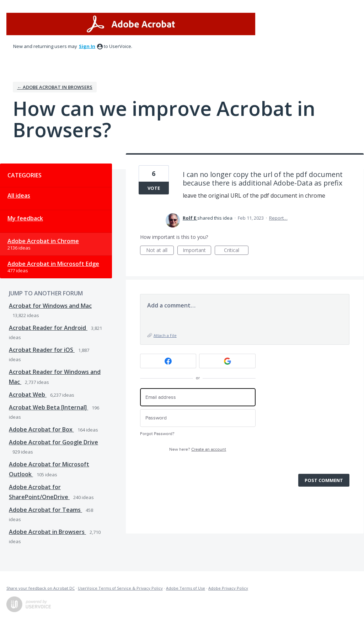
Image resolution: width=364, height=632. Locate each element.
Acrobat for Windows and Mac (50, 306)
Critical (236, 251)
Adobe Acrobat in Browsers (47, 532)
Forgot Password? (157, 434)
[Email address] (198, 397)
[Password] (198, 418)
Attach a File (165, 335)
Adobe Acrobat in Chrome (43, 241)
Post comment (324, 480)
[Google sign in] (227, 361)
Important (197, 251)
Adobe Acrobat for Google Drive (53, 442)
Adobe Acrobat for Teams (45, 510)
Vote (154, 188)
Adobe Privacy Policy (228, 588)
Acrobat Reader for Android (48, 328)
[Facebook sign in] (168, 361)
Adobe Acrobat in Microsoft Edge (53, 264)
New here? (198, 449)
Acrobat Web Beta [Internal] (49, 407)
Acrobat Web (28, 395)
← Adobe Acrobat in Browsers (55, 87)
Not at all (160, 251)
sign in (87, 46)
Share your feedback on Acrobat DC (41, 588)
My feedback (25, 218)
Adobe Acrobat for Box (41, 429)
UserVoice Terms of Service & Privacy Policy (120, 588)
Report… (278, 218)
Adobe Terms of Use (186, 588)
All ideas (19, 196)
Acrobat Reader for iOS (42, 350)
